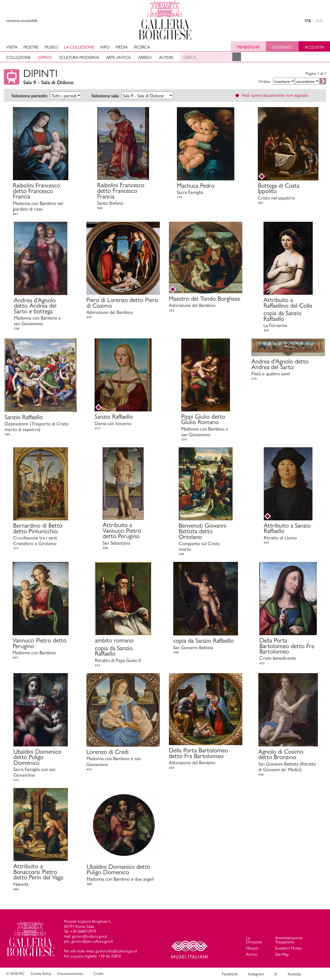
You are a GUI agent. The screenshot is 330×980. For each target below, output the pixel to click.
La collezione (79, 47)
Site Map (282, 954)
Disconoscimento (70, 973)
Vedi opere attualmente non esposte (271, 95)
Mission (252, 948)
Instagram (256, 974)
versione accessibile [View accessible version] (22, 20)
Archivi (252, 954)
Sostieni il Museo (288, 948)
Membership (248, 47)
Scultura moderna (79, 57)
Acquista (314, 47)
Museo (51, 47)
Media (122, 47)
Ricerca (142, 47)
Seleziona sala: (105, 96)
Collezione (18, 57)
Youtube (294, 974)
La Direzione (254, 940)
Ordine (264, 81)
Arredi (145, 57)
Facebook (230, 974)
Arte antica (118, 57)
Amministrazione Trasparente (289, 940)
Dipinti (45, 57)
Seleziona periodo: (30, 96)
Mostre (31, 47)
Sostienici (282, 47)
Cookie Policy (41, 973)
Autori (166, 57)
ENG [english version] (320, 21)
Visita (12, 47)
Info (105, 47)
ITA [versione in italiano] (308, 21)
